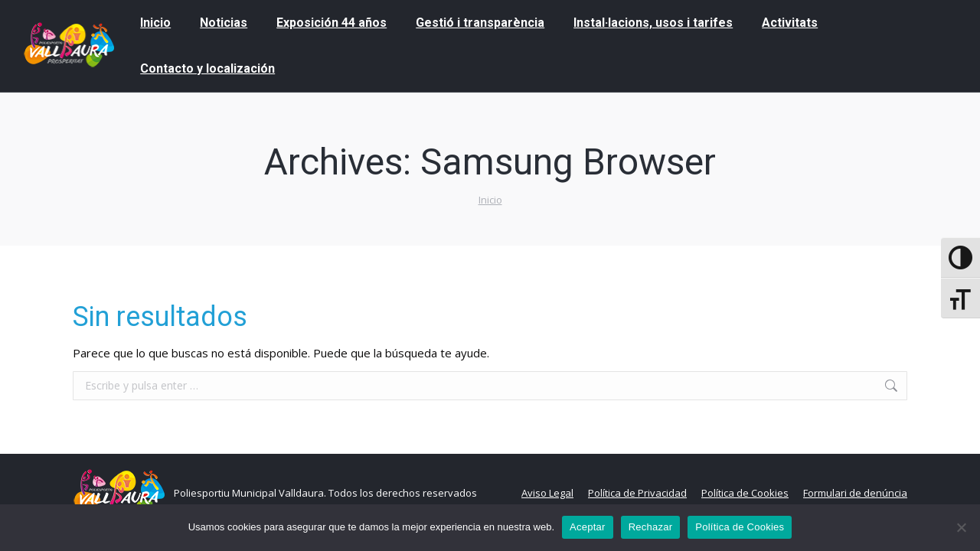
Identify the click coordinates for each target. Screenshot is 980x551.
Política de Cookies (740, 527)
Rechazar (651, 527)
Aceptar (588, 527)
